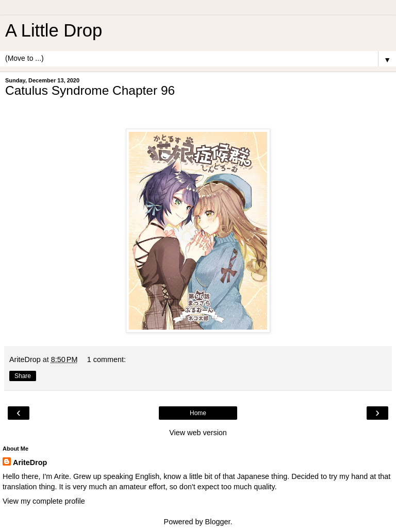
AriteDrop (30, 462)
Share (23, 376)
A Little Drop (54, 30)
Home (198, 413)
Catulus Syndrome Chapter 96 (90, 90)
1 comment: (106, 359)
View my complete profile (44, 501)
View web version (198, 433)
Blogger (218, 522)
